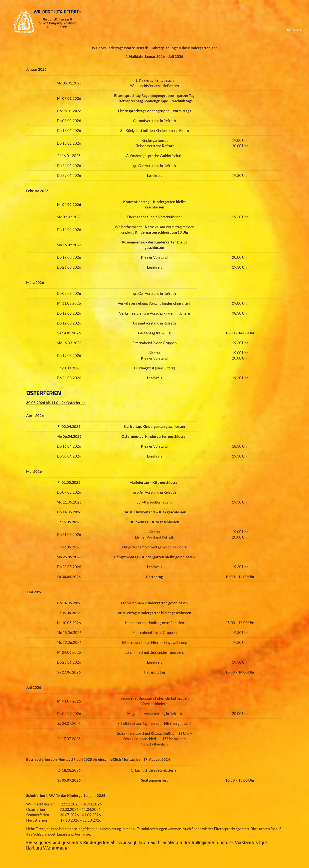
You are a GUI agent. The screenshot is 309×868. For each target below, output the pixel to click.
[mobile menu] (293, 30)
